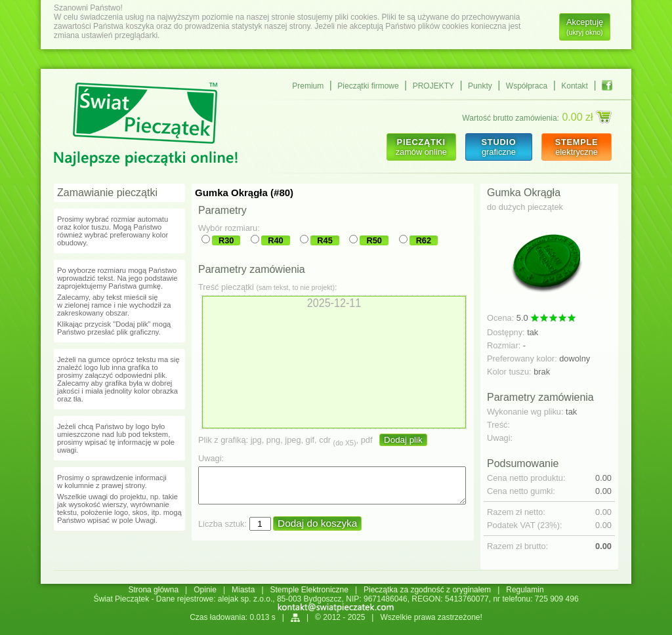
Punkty (480, 86)
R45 (325, 240)
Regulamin (525, 590)
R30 (226, 240)
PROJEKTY (433, 86)
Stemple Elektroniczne (309, 590)
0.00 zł (587, 117)
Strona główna (153, 590)
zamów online (421, 147)
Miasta (243, 590)
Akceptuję (585, 27)
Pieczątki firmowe (368, 86)
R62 (424, 240)
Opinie (205, 590)
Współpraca (527, 86)
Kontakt (575, 86)
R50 (374, 240)
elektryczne (577, 147)
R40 (275, 240)
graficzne (498, 147)
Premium (308, 86)
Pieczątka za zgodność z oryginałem (427, 590)
